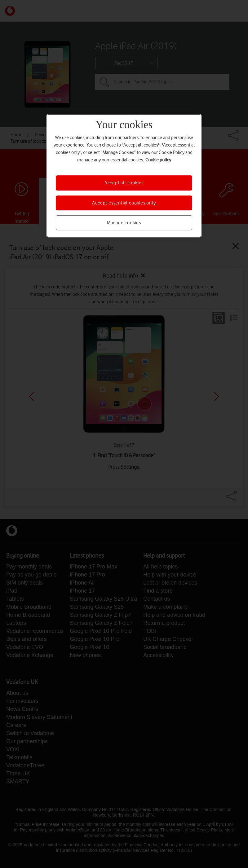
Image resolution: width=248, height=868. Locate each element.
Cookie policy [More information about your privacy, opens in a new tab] (158, 160)
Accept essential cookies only (124, 203)
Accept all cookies (124, 183)
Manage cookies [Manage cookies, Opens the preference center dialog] (124, 223)
